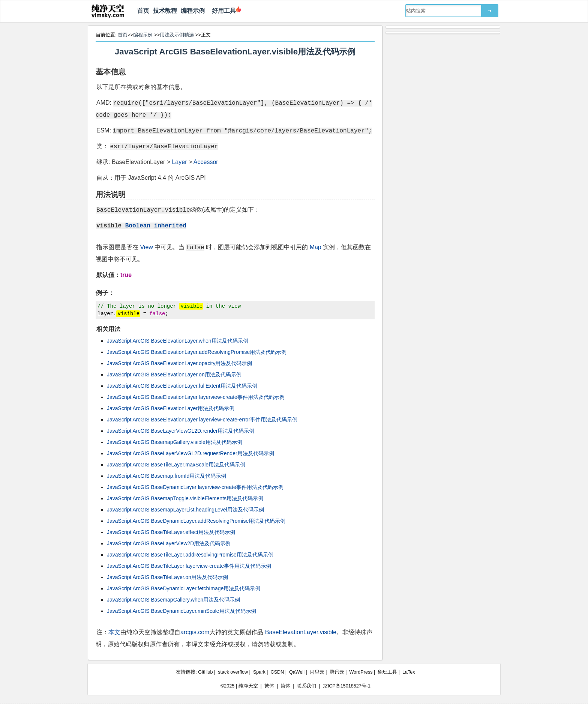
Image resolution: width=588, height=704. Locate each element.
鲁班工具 (387, 672)
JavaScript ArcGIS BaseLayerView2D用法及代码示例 (169, 543)
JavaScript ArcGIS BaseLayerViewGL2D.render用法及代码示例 (181, 431)
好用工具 (222, 11)
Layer (179, 162)
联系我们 (306, 686)
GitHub (205, 672)
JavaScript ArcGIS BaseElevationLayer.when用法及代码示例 (178, 341)
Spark (259, 672)
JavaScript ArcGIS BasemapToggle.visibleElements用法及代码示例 (185, 498)
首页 (143, 11)
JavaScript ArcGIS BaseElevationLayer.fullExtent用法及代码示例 (182, 386)
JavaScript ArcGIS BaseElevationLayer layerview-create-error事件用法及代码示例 (202, 420)
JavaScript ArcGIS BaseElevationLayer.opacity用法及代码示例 (179, 363)
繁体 (269, 686)
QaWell (297, 672)
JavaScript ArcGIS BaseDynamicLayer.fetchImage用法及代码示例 (184, 588)
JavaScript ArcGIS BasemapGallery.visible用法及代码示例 (175, 442)
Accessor (206, 162)
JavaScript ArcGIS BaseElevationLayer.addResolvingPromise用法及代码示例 (197, 352)
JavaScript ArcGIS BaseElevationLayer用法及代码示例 (171, 408)
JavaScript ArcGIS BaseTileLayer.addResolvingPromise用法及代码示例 (190, 555)
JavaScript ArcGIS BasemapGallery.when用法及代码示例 (173, 600)
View (146, 247)
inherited (170, 225)
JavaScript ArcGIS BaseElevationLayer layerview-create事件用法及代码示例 (196, 397)
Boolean (138, 225)
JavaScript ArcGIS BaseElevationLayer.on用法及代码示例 (174, 375)
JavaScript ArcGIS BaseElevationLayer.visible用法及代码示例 (235, 52)
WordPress (361, 672)
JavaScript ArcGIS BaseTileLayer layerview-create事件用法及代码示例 (189, 566)
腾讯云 (337, 672)
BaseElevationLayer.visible (301, 632)
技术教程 (165, 11)
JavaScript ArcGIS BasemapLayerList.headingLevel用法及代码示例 (185, 510)
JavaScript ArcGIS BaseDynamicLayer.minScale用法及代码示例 (181, 611)
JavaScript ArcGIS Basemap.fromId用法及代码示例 (166, 476)
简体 (285, 686)
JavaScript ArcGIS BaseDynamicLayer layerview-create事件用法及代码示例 (195, 487)
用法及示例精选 (177, 35)
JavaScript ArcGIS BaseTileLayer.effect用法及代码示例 (171, 532)
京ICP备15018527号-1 (347, 686)
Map (316, 247)
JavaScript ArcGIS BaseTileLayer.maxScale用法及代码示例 (176, 465)
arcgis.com (195, 632)
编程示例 (193, 11)
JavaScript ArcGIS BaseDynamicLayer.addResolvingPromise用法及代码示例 (196, 521)
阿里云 (317, 672)
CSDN (277, 672)
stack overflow (233, 672)
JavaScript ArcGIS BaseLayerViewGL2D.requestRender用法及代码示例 (190, 453)
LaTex (409, 672)
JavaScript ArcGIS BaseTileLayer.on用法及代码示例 (167, 577)
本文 (114, 632)
